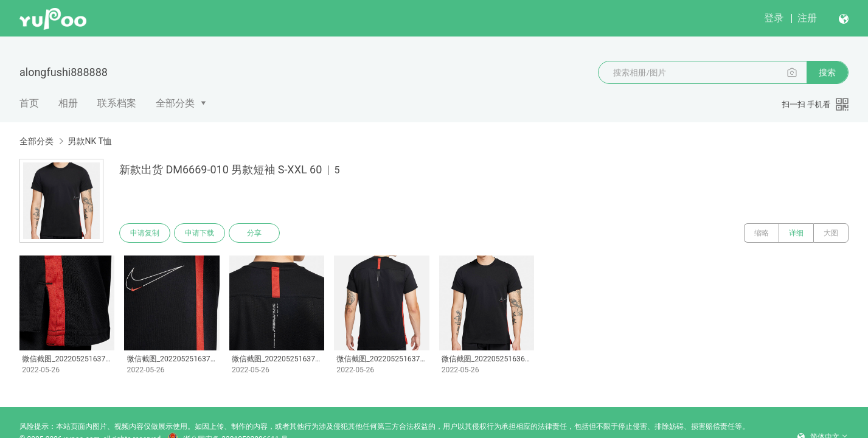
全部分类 (175, 103)
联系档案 (117, 103)
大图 (831, 233)
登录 (774, 18)
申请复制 (145, 233)
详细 (796, 233)
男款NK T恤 (89, 141)
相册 (68, 103)
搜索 (827, 72)
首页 (29, 103)
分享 (254, 233)
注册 (807, 18)
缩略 (762, 233)
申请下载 (200, 233)
